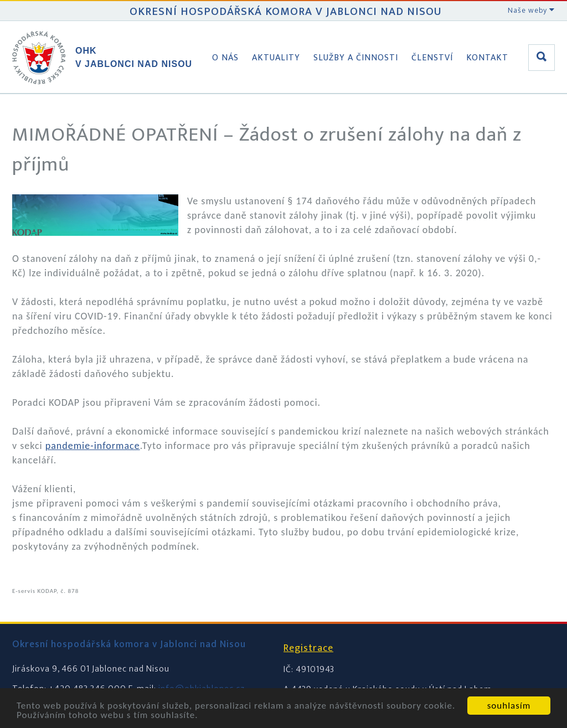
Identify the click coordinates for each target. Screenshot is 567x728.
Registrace (308, 648)
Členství (432, 58)
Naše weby (531, 10)
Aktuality (276, 58)
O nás (225, 58)
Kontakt (487, 58)
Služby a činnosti (356, 58)
